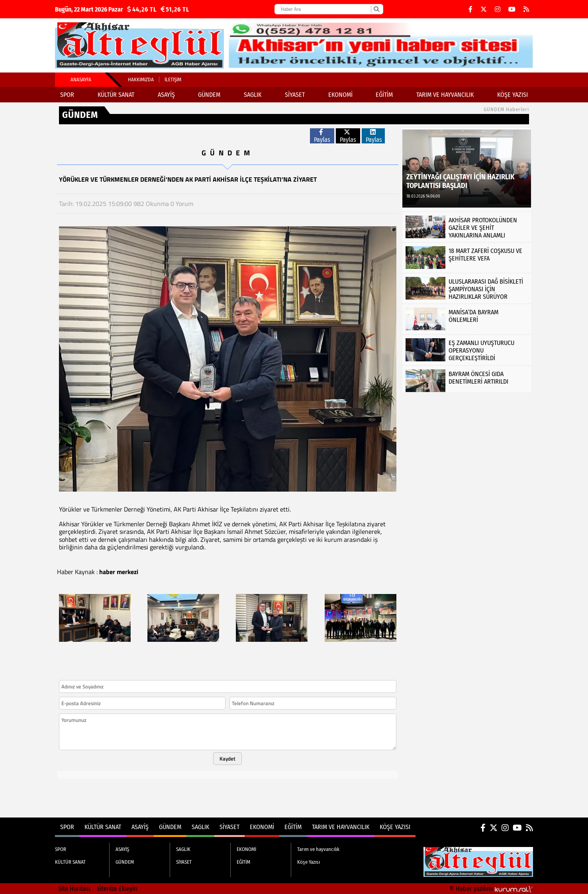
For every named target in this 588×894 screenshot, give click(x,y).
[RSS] (526, 9)
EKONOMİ (340, 95)
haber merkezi (119, 572)
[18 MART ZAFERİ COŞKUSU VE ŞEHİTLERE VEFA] (467, 258)
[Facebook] (470, 9)
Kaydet (227, 759)
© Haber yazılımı (491, 889)
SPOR (67, 95)
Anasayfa (81, 79)
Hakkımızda (141, 79)
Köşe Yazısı (513, 95)
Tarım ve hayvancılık (445, 95)
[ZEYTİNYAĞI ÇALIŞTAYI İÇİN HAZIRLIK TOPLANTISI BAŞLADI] (467, 168)
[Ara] (376, 9)
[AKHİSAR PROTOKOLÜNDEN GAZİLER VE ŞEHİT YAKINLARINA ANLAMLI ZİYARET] (467, 227)
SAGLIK (253, 95)
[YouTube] (512, 9)
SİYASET (295, 95)
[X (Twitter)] (484, 9)
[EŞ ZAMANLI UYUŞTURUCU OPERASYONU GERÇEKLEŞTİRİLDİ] (467, 350)
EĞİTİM (384, 95)
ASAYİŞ (166, 95)
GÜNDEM (209, 95)
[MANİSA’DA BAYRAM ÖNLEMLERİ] (467, 319)
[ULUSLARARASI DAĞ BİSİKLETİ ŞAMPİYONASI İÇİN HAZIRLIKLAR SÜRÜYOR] (467, 288)
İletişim (173, 79)
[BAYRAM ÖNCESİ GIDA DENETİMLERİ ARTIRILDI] (467, 381)
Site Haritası (74, 889)
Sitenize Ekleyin (117, 889)
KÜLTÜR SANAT (116, 95)
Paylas (322, 136)
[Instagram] (498, 9)
